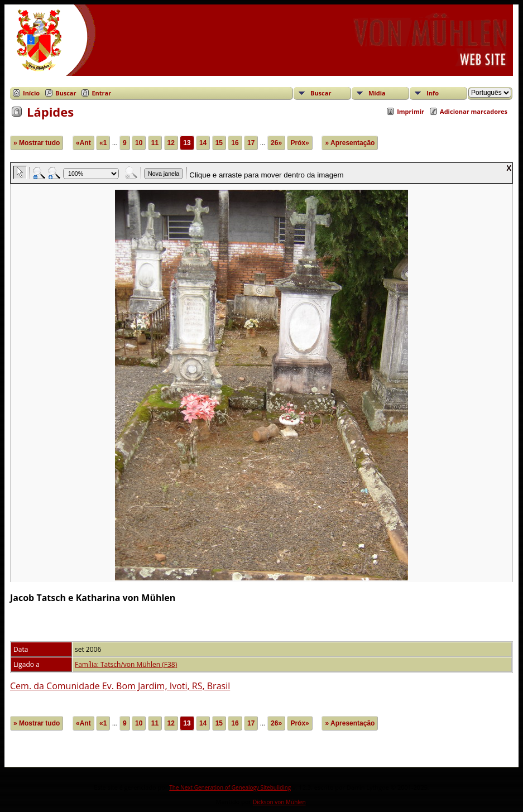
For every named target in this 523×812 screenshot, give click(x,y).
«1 (103, 143)
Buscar (66, 93)
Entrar (101, 93)
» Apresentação (350, 143)
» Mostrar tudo (37, 143)
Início (31, 93)
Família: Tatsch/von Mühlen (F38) (126, 664)
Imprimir (411, 111)
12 (171, 143)
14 (203, 143)
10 (139, 143)
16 (235, 143)
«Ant (83, 143)
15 (219, 143)
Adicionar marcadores (474, 111)
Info (433, 93)
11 (155, 143)
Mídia (377, 93)
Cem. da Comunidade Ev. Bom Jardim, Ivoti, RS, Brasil (120, 686)
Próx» (299, 143)
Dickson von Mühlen (279, 802)
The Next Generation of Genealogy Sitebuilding (230, 787)
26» (276, 143)
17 (251, 143)
